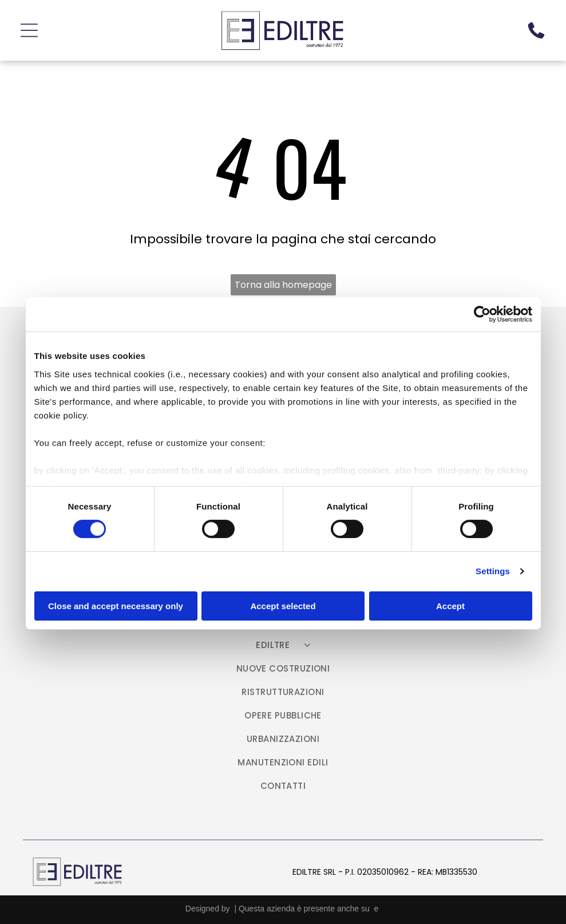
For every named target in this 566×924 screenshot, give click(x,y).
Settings (493, 570)
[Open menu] (29, 29)
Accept (450, 604)
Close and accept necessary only (116, 604)
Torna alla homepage (283, 282)
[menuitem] (283, 648)
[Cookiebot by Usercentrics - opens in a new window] (482, 313)
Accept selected (283, 604)
